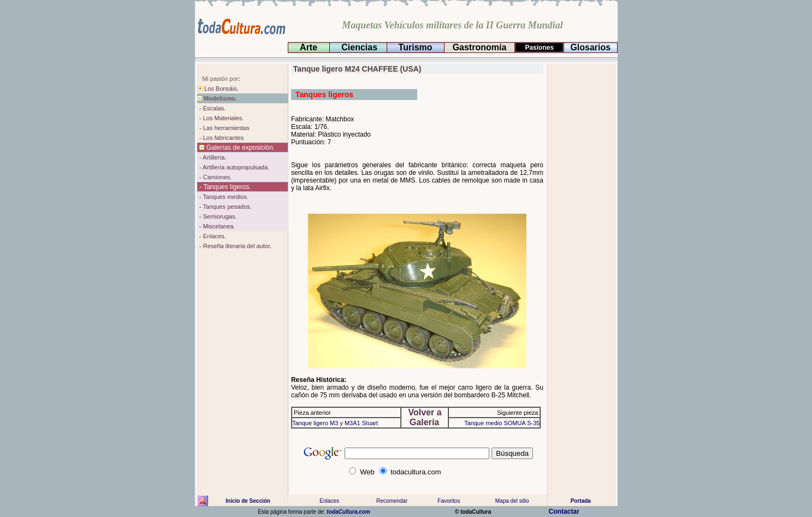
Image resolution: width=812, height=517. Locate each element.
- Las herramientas (224, 128)
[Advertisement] (580, 228)
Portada (581, 501)
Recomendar (392, 501)
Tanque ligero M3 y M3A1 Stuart (335, 423)
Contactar (566, 512)
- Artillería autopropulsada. (233, 167)
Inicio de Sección (248, 501)
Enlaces (328, 501)
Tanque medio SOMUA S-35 (502, 423)
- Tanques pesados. (225, 207)
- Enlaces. (212, 236)
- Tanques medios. (223, 197)
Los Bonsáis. (218, 89)
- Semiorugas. (217, 216)
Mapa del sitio (512, 501)
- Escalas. (212, 108)
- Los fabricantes (221, 138)
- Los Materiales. (221, 118)
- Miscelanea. (216, 226)
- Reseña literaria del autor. (235, 246)
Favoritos (449, 501)
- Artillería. (212, 157)
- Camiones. (215, 177)
